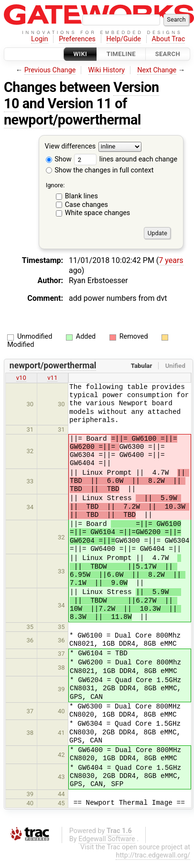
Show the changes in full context (100, 170)
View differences (70, 147)
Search (168, 54)
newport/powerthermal (72, 120)
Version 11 (80, 103)
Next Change (157, 70)
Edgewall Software (107, 839)
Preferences (77, 39)
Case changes (86, 205)
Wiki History (107, 70)
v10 (21, 378)
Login (40, 39)
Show (59, 159)
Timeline (121, 54)
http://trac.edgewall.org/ (153, 855)
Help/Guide (124, 39)
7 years (171, 260)
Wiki (81, 54)
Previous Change (50, 70)
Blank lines (81, 196)
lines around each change (126, 159)
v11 (52, 378)
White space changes (98, 213)
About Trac (169, 39)
